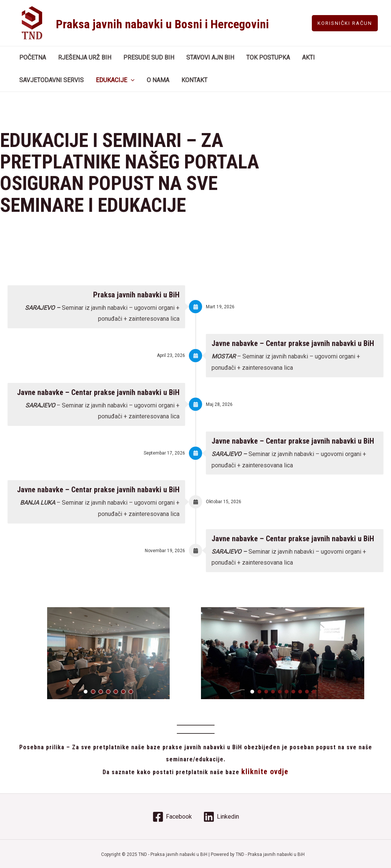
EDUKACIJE (115, 80)
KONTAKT (194, 80)
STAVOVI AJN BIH (210, 57)
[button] (86, 692)
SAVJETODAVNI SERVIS (51, 80)
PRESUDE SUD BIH (149, 57)
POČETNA (33, 57)
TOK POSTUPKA (268, 57)
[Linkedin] (221, 817)
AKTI (308, 57)
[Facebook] (172, 817)
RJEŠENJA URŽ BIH (85, 57)
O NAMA (158, 80)
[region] (108, 653)
